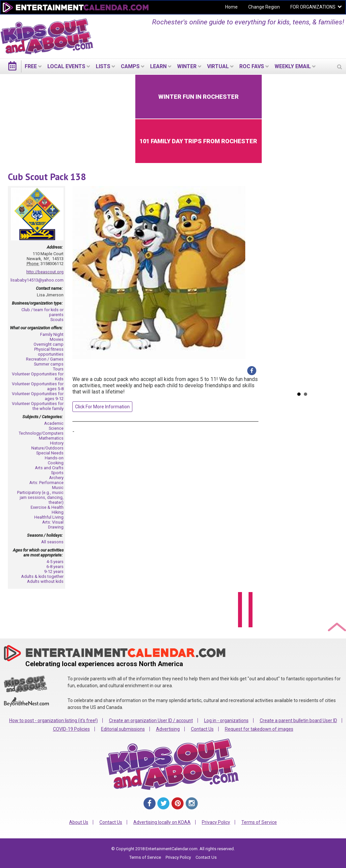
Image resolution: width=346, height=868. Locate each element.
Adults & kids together (42, 576)
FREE (31, 66)
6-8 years (55, 567)
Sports (57, 473)
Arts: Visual (53, 522)
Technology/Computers (41, 433)
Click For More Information (102, 407)
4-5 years (55, 562)
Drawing (56, 527)
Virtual (218, 66)
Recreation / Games (45, 359)
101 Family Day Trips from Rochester (198, 141)
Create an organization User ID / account (151, 720)
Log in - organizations (226, 720)
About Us (79, 822)
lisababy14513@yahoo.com (37, 280)
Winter (187, 66)
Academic (54, 423)
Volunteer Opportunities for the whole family (38, 406)
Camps (130, 66)
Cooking (56, 463)
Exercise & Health (47, 507)
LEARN (158, 66)
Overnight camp (49, 344)
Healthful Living (49, 517)
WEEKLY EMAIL (293, 66)
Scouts (57, 320)
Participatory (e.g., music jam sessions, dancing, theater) (40, 497)
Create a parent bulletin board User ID (298, 720)
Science (56, 428)
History (57, 443)
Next (333, 231)
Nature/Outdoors (47, 448)
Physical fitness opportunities (49, 352)
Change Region (264, 7)
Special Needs (50, 453)
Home (231, 7)
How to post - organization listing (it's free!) (53, 720)
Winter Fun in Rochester (199, 97)
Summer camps (49, 364)
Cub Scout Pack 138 (47, 177)
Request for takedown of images (259, 729)
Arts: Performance (46, 483)
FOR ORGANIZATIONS (313, 7)
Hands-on (54, 458)
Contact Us (202, 729)
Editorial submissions (123, 729)
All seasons (52, 542)
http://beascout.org (45, 272)
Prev (271, 231)
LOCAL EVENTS (66, 66)
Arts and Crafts (49, 468)
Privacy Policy (216, 822)
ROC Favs (252, 66)
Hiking (58, 512)
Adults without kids (45, 581)
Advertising (168, 729)
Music (58, 488)
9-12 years (54, 571)
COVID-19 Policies (71, 729)
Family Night (52, 334)
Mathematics (51, 438)
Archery (56, 478)
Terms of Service (259, 822)
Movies (57, 339)
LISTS (103, 66)
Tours (58, 369)
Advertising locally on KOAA (162, 822)
